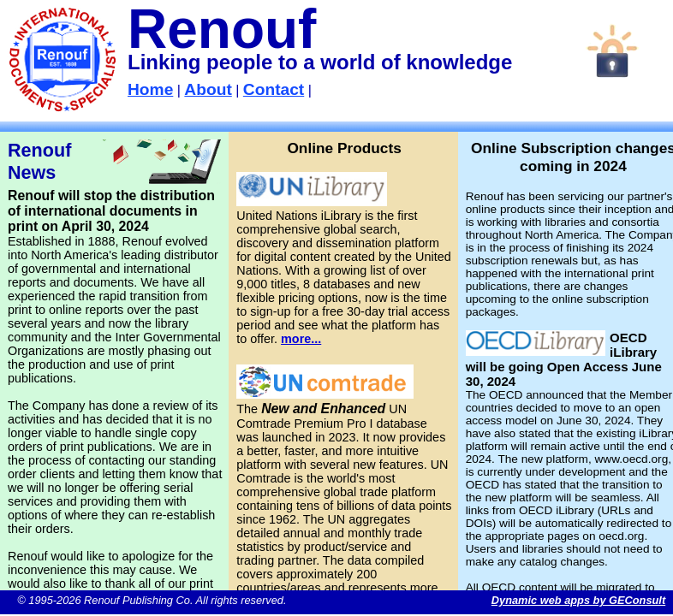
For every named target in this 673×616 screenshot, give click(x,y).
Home (150, 89)
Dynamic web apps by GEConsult (578, 600)
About (208, 89)
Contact (274, 89)
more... (301, 339)
